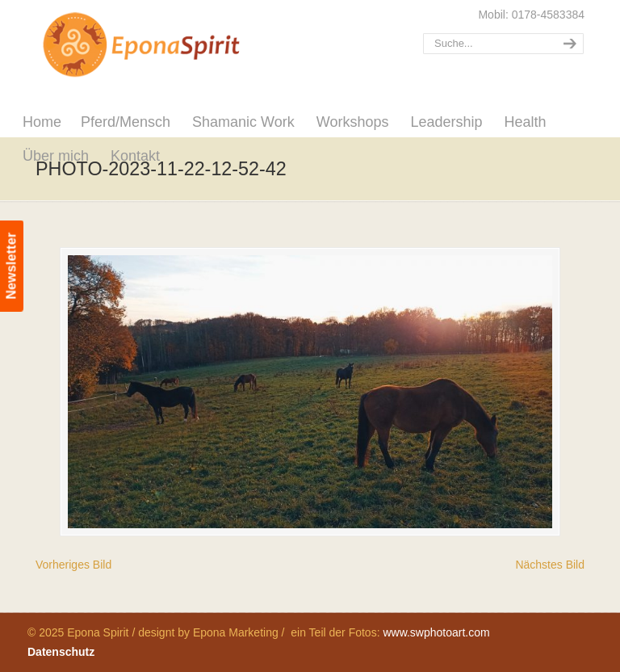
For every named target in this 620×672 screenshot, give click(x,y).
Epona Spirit (177, 45)
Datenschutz (61, 652)
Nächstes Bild (550, 565)
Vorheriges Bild (73, 565)
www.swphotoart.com (436, 632)
